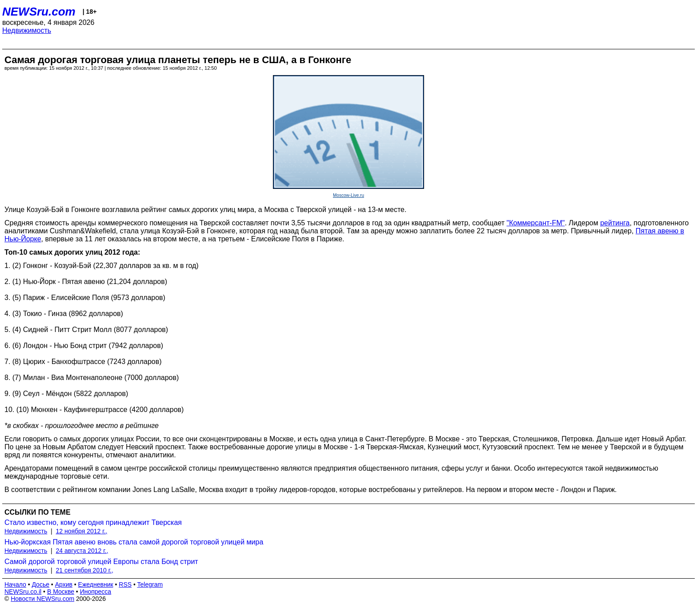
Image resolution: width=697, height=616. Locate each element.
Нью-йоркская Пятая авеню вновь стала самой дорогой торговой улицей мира (134, 542)
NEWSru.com (39, 12)
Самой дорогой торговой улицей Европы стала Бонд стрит (101, 562)
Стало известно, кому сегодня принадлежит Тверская (93, 522)
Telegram (150, 584)
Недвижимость (27, 30)
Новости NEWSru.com (42, 599)
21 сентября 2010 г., (85, 570)
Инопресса (96, 592)
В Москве (61, 592)
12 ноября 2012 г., (82, 531)
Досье (40, 584)
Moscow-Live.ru (348, 195)
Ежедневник (96, 584)
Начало (15, 584)
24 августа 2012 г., (82, 551)
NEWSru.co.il (23, 592)
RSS (125, 584)
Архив (64, 584)
